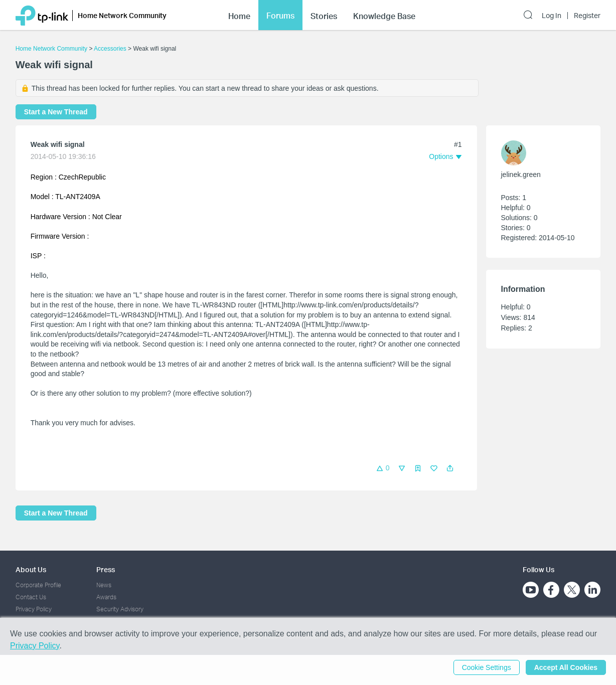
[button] (450, 468)
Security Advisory (120, 609)
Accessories (110, 49)
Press (106, 569)
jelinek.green (521, 175)
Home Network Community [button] (122, 15)
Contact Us (31, 597)
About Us (31, 569)
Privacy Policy (34, 609)
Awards (106, 597)
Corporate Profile (38, 585)
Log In (552, 16)
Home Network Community (51, 49)
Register (587, 16)
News (104, 585)
